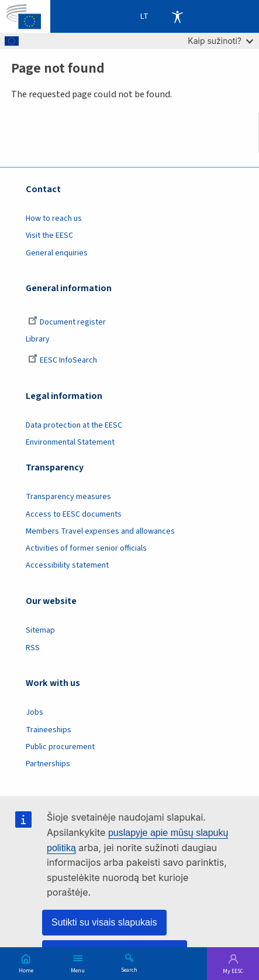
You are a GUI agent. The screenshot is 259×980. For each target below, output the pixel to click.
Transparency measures (68, 497)
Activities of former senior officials (86, 548)
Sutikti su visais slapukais (104, 922)
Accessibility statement (67, 565)
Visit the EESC (49, 235)
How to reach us (54, 218)
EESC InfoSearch (63, 360)
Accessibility (177, 16)
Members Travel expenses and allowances (100, 531)
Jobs (34, 712)
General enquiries (57, 253)
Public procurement (60, 747)
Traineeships (49, 730)
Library (38, 339)
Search (129, 969)
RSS (33, 648)
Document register (67, 322)
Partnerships (48, 764)
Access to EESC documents (74, 514)
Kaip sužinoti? (220, 41)
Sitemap (40, 630)
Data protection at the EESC (74, 425)
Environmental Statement (70, 442)
